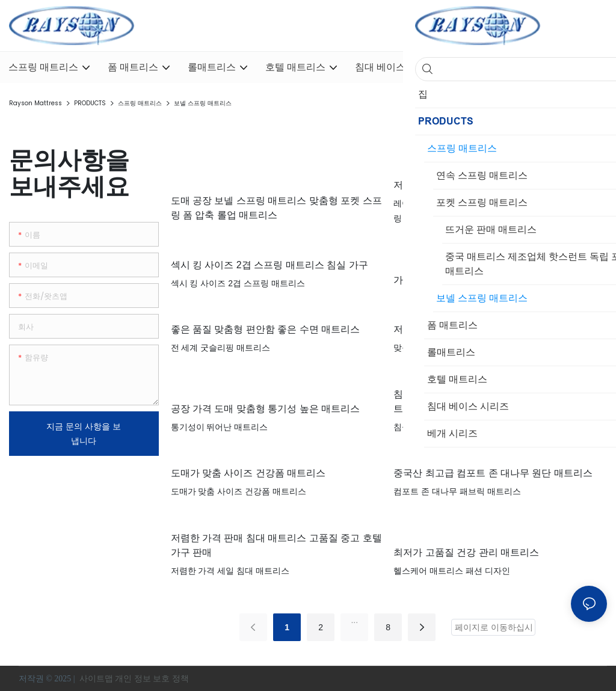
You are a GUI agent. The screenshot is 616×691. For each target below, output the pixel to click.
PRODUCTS (90, 103)
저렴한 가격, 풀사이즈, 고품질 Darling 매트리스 (495, 185)
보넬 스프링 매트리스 (203, 103)
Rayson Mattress (35, 103)
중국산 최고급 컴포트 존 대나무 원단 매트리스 (493, 473)
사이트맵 (96, 679)
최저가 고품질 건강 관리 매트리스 (466, 552)
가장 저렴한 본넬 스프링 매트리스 (466, 280)
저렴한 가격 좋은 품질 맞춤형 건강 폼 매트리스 (494, 329)
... (354, 620)
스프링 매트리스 (140, 103)
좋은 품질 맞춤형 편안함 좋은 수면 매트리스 (266, 329)
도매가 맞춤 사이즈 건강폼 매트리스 (248, 473)
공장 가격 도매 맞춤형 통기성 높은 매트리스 (266, 409)
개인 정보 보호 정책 (153, 679)
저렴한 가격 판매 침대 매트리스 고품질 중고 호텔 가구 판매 (276, 545)
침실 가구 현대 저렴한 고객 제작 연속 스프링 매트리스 (496, 401)
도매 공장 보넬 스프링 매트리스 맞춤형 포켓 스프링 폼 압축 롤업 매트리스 (276, 208)
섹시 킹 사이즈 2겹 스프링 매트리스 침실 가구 (269, 265)
